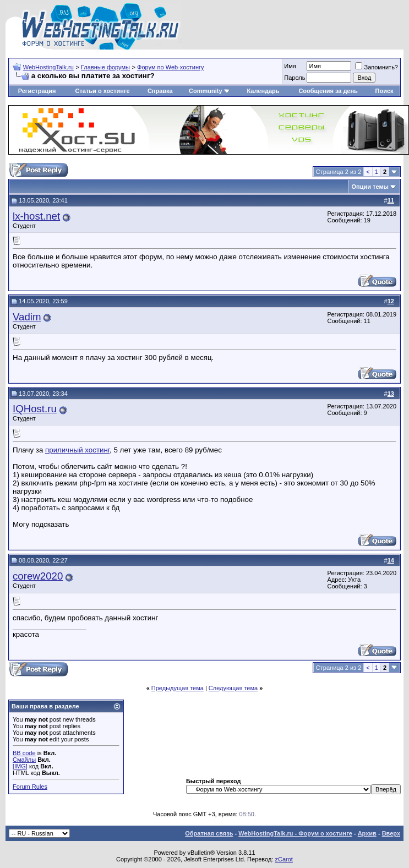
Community (209, 91)
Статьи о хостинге (102, 91)
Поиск (385, 91)
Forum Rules (30, 787)
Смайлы (24, 760)
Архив (367, 833)
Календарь (263, 91)
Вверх (391, 833)
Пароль (295, 78)
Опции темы (370, 187)
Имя (290, 66)
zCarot (284, 859)
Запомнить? (377, 67)
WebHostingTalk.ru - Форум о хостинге (295, 833)
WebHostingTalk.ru (48, 67)
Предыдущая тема (178, 688)
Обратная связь (209, 833)
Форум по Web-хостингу (170, 67)
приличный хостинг (77, 450)
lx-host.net (36, 216)
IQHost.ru (35, 409)
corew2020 (38, 576)
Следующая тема (233, 688)
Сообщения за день (328, 91)
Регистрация (37, 91)
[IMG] (20, 766)
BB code (24, 753)
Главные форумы (105, 67)
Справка (160, 91)
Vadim (27, 317)
